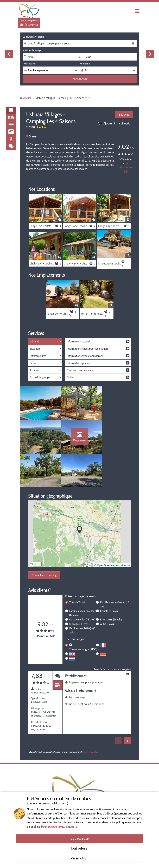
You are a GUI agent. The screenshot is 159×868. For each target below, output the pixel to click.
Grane (31, 136)
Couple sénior (82, 587)
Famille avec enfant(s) (115, 572)
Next (150, 54)
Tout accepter (79, 838)
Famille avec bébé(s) (82, 598)
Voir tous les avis (126, 169)
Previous (9, 54)
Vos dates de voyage (32, 50)
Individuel (79, 591)
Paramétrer (79, 858)
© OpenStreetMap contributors (112, 533)
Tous (78, 570)
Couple (109, 578)
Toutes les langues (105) (83, 617)
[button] (79, 497)
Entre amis (111, 587)
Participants (85, 64)
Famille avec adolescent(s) (84, 580)
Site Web (124, 115)
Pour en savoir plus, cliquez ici (59, 827)
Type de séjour (29, 64)
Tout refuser (79, 848)
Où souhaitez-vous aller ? (34, 37)
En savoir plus (91, 720)
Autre (107, 591)
